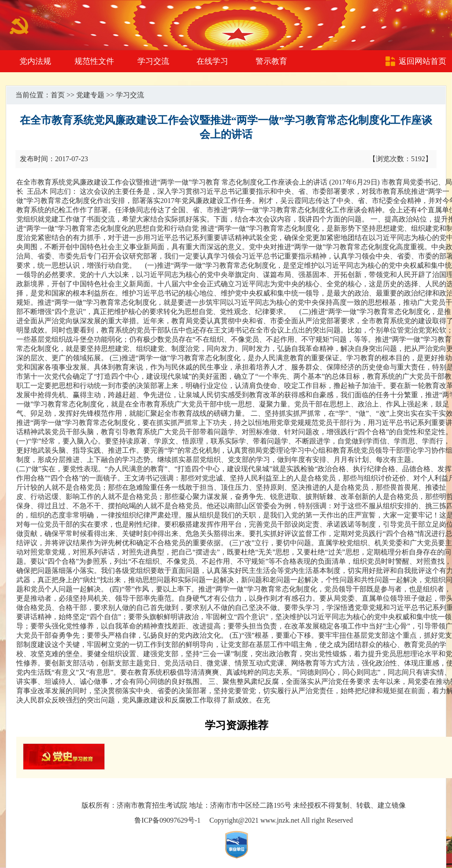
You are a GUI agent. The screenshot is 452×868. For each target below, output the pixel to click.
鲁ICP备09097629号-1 (167, 820)
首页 (58, 95)
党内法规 (35, 61)
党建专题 (90, 95)
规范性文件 (94, 61)
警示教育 (271, 61)
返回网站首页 (422, 61)
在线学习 (212, 61)
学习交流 (153, 61)
